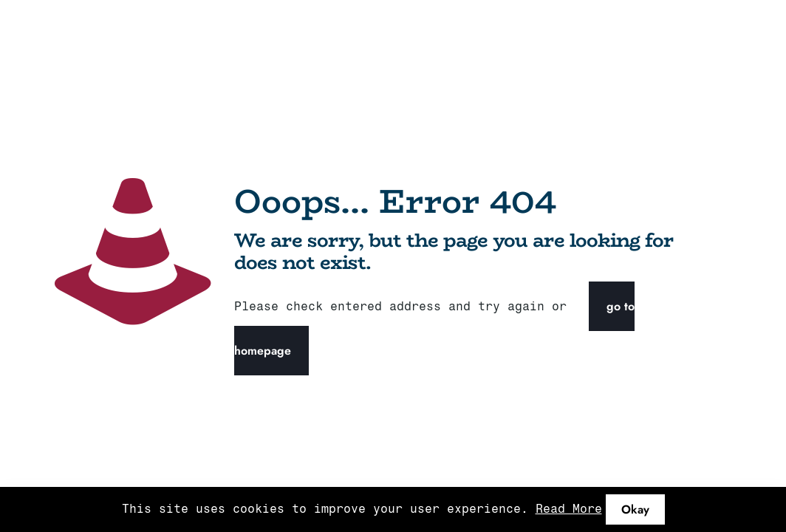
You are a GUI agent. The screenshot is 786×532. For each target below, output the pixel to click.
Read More (569, 509)
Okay (635, 509)
